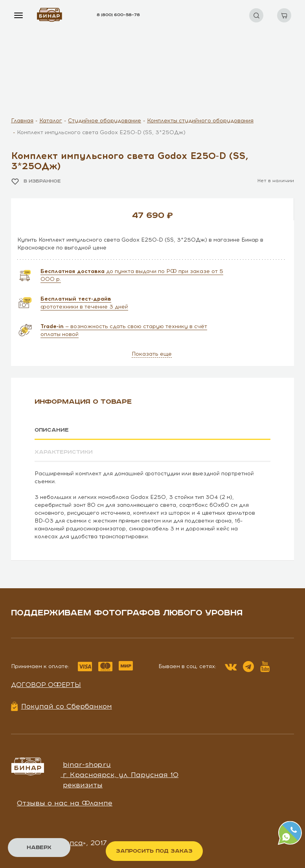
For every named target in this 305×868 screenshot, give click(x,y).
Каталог (51, 121)
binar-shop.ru (87, 765)
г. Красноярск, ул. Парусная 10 (121, 775)
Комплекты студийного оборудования (200, 121)
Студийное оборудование (105, 121)
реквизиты (83, 785)
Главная (22, 121)
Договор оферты (46, 685)
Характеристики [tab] (64, 452)
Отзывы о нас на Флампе (65, 803)
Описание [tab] (52, 430)
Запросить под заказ (154, 851)
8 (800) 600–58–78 (118, 15)
